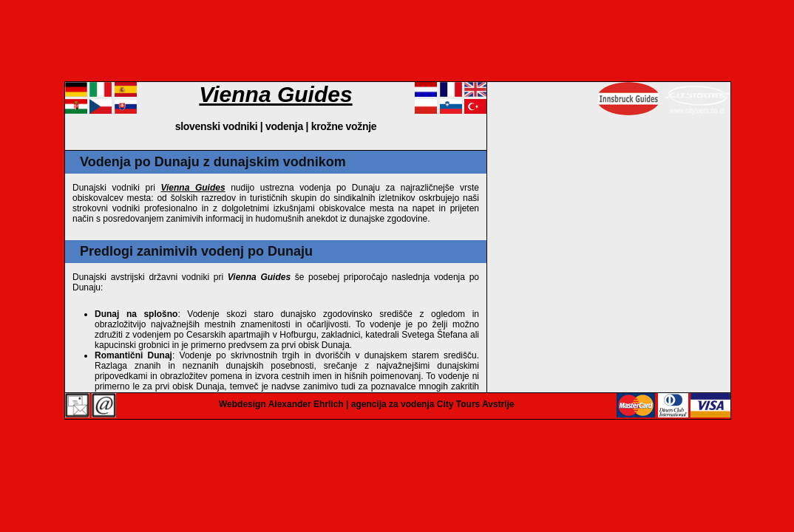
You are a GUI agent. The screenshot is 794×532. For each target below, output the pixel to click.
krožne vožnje (344, 126)
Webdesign (242, 404)
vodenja (284, 126)
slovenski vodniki (217, 126)
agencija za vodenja (393, 404)
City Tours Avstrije (476, 404)
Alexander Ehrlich (306, 404)
